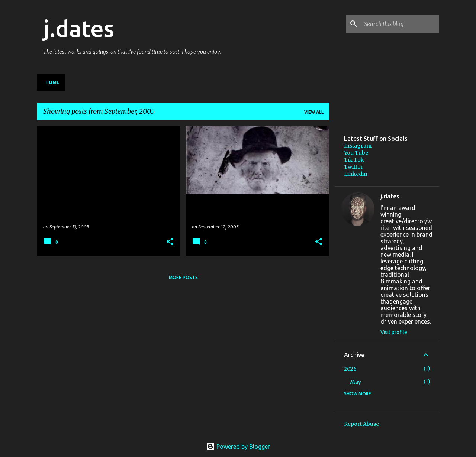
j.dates (79, 28)
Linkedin (356, 174)
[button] (170, 242)
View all (314, 112)
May (356, 382)
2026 (350, 369)
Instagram (358, 146)
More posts (183, 277)
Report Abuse (361, 424)
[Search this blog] (400, 24)
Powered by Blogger (238, 447)
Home (52, 82)
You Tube (356, 153)
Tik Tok (354, 160)
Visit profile (394, 332)
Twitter (353, 167)
